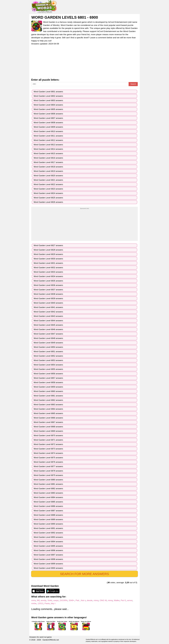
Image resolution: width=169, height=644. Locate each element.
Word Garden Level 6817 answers (48, 162)
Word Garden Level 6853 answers (48, 360)
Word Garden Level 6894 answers (48, 542)
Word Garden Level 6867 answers (48, 422)
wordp (43, 600)
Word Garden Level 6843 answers (48, 316)
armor (130, 600)
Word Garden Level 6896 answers (48, 550)
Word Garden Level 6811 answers (48, 136)
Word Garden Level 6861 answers (48, 396)
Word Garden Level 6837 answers (48, 290)
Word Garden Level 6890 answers (48, 524)
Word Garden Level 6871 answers (48, 440)
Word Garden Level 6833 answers (48, 272)
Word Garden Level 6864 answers (48, 409)
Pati (78, 600)
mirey (96, 600)
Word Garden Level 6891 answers (48, 528)
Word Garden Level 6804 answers (48, 105)
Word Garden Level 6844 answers (48, 321)
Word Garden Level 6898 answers (48, 559)
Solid (50, 600)
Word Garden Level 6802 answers (48, 96)
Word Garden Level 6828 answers (48, 250)
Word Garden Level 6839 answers (48, 298)
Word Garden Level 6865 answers (48, 413)
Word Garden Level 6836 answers (48, 285)
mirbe (34, 603)
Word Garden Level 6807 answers (48, 118)
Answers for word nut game (40, 637)
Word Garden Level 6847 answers (48, 334)
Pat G (123, 600)
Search (133, 84)
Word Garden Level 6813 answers (48, 145)
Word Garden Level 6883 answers (48, 493)
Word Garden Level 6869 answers (48, 431)
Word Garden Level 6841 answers (48, 307)
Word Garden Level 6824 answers (48, 193)
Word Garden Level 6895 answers (48, 546)
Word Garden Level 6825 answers (48, 198)
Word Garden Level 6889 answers (48, 519)
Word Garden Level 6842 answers (48, 312)
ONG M (103, 600)
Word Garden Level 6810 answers (48, 131)
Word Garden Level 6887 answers (48, 511)
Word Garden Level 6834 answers (48, 276)
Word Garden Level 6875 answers (48, 458)
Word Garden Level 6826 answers (48, 202)
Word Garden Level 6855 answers (48, 369)
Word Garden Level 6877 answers (48, 466)
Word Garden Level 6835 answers (48, 281)
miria (34, 600)
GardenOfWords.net (51, 640)
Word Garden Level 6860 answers (48, 391)
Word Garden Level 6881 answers (48, 484)
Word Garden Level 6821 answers (48, 180)
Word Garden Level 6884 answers (48, 497)
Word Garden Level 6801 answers (48, 92)
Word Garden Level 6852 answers (48, 356)
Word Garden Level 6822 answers (48, 184)
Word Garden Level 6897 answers (48, 555)
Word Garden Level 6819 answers (48, 171)
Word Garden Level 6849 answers (48, 343)
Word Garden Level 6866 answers (48, 418)
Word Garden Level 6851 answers (48, 352)
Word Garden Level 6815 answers (48, 154)
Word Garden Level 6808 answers (48, 123)
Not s (83, 600)
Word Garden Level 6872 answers (48, 444)
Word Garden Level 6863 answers (48, 405)
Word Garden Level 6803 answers (48, 100)
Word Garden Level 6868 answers (48, 427)
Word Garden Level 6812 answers (48, 140)
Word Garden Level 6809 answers (48, 127)
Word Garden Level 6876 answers (48, 462)
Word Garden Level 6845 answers (48, 325)
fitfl (38, 600)
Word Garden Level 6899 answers (48, 564)
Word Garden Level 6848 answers (48, 338)
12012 (40, 603)
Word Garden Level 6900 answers (48, 568)
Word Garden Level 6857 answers (48, 378)
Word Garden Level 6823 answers (48, 189)
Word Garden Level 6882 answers (48, 489)
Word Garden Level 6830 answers (48, 259)
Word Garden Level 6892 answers (48, 533)
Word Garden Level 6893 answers (48, 537)
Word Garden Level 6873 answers (48, 449)
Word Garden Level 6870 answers (48, 436)
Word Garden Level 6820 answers (48, 176)
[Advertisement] (84, 62)
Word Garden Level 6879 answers (48, 475)
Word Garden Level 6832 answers (48, 268)
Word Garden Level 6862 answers (48, 400)
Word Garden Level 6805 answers (48, 109)
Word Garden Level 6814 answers (48, 149)
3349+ (72, 600)
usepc (56, 600)
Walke (117, 600)
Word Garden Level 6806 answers (48, 114)
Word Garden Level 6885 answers (48, 502)
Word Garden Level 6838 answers (48, 294)
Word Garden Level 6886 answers (48, 506)
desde (90, 600)
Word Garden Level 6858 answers (48, 382)
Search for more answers (84, 574)
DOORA (64, 600)
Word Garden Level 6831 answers (48, 263)
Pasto (47, 603)
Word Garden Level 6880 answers (48, 480)
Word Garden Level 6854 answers (48, 365)
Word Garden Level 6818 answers (48, 167)
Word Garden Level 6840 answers (48, 303)
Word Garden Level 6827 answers (48, 245)
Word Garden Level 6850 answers (48, 347)
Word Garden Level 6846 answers (48, 329)
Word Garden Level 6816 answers (48, 158)
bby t (53, 603)
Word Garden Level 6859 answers (48, 387)
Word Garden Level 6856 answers (48, 374)
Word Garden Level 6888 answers (48, 515)
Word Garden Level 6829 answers (48, 254)
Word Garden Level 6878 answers (48, 471)
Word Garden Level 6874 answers (48, 453)
